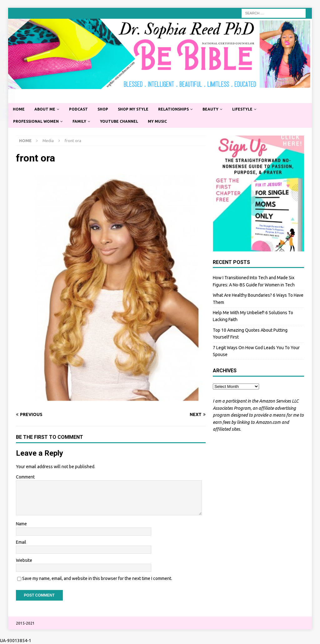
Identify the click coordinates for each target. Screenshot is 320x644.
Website (24, 560)
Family (79, 121)
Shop (103, 109)
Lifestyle (242, 109)
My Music (157, 121)
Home (19, 109)
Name (21, 524)
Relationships (173, 109)
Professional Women (36, 121)
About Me (45, 109)
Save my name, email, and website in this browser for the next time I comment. (97, 578)
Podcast (78, 109)
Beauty (210, 109)
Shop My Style (133, 109)
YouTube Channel (119, 121)
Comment (25, 477)
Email (21, 542)
